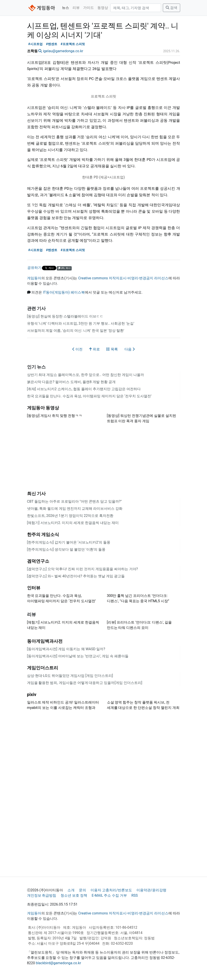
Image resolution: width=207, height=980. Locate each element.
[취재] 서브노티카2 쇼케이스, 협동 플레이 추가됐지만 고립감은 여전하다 (84, 389)
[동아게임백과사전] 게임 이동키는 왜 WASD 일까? (66, 649)
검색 (172, 8)
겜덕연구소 (38, 561)
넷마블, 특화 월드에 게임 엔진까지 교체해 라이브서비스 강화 (75, 509)
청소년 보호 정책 (74, 895)
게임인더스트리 (43, 668)
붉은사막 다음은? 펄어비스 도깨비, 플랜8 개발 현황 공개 (71, 382)
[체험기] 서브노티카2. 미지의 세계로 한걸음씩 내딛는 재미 (73, 523)
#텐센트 (52, 44)
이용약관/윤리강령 (151, 890)
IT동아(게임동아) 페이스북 (64, 292)
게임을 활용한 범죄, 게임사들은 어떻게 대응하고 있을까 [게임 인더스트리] (85, 683)
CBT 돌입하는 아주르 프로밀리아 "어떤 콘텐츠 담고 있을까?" (74, 501)
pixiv (32, 694)
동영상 (103, 8)
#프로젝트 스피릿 (73, 44)
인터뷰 (34, 588)
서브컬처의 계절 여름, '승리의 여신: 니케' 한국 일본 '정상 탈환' (76, 331)
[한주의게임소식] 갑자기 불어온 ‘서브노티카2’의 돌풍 (69, 542)
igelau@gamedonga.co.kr (63, 51)
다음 (130, 349)
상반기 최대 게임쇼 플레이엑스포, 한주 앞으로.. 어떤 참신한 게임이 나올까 (86, 375)
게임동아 (34, 278)
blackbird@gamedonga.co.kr (58, 963)
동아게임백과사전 (45, 641)
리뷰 (76, 8)
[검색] (136, 8)
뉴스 (65, 8)
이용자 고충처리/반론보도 (111, 890)
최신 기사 (36, 494)
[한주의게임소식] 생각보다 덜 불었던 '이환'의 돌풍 (66, 549)
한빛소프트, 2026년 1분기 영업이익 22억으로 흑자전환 (70, 516)
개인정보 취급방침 (42, 895)
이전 (77, 349)
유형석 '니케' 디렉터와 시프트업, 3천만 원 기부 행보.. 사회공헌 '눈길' (81, 323)
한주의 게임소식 (43, 534)
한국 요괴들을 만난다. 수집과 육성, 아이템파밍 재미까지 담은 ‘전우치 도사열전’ (89, 396)
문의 (83, 890)
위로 (95, 349)
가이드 (89, 8)
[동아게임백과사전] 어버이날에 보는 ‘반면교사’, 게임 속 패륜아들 (78, 656)
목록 (112, 349)
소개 (71, 890)
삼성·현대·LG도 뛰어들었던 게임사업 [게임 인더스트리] (70, 676)
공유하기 (34, 268)
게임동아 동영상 (43, 408)
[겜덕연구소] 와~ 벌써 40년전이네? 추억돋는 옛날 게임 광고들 (76, 576)
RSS (135, 895)
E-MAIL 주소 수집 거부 (109, 895)
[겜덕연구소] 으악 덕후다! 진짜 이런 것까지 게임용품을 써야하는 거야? (83, 569)
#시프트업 (35, 44)
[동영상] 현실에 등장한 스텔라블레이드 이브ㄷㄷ (65, 316)
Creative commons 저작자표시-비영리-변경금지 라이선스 (123, 278)
